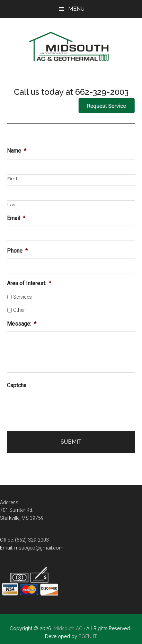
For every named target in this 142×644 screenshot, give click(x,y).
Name (17, 151)
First (12, 179)
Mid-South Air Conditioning (71, 47)
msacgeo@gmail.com (39, 548)
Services (23, 297)
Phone (17, 251)
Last (12, 205)
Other (19, 310)
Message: (22, 324)
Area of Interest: (29, 283)
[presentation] (60, 406)
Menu (76, 9)
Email (16, 218)
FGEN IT (88, 636)
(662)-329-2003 (32, 540)
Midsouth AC (68, 628)
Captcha (17, 385)
